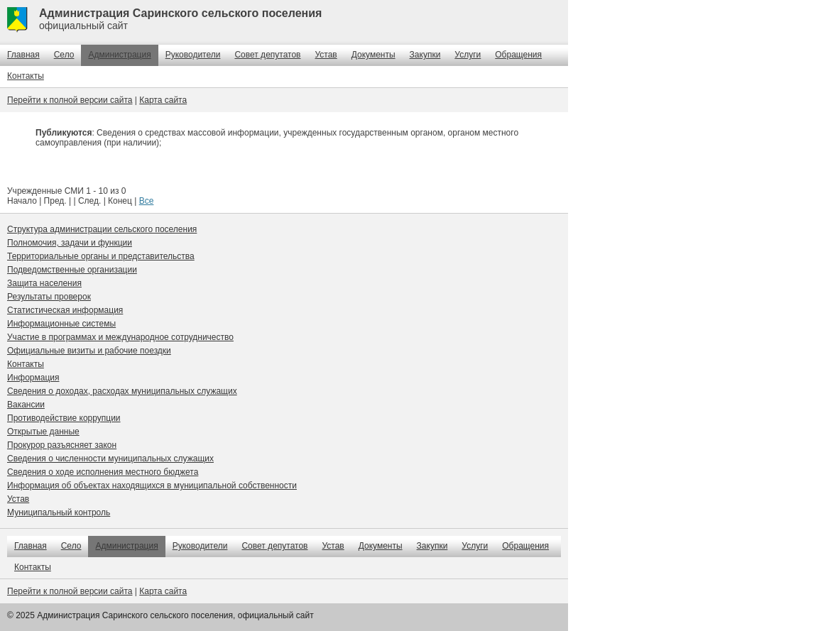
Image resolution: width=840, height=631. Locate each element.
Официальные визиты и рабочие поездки (89, 351)
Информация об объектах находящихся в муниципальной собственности (152, 485)
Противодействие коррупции (64, 418)
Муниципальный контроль (59, 512)
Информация (33, 378)
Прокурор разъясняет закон (62, 445)
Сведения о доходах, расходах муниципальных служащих (122, 391)
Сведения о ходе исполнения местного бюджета (103, 472)
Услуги (468, 55)
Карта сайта (163, 100)
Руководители (193, 55)
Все (147, 201)
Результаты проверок (49, 297)
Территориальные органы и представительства (101, 256)
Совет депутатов (267, 55)
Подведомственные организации (72, 270)
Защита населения (44, 283)
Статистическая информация (65, 310)
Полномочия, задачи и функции (70, 243)
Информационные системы (61, 324)
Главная (23, 55)
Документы (373, 55)
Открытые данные (43, 432)
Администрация (119, 55)
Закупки (425, 55)
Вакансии (26, 405)
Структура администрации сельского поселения (102, 229)
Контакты (26, 76)
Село (64, 55)
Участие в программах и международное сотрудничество (120, 337)
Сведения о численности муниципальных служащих (110, 459)
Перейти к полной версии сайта (70, 100)
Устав (326, 55)
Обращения (518, 55)
